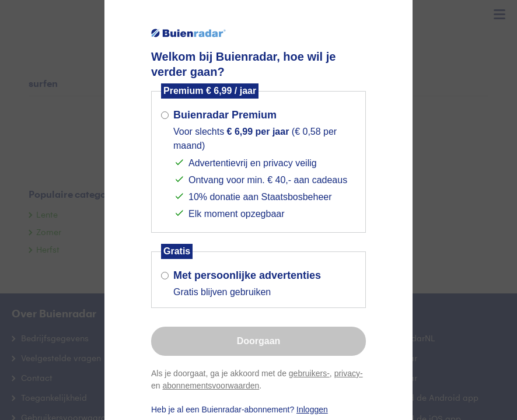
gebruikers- (309, 373)
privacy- (349, 373)
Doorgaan (259, 341)
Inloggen (312, 409)
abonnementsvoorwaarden (211, 386)
